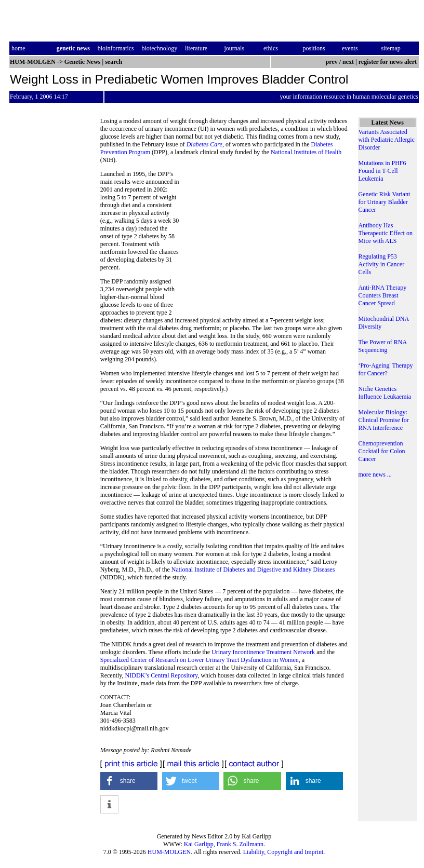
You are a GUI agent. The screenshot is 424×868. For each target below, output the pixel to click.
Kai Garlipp (199, 844)
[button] (129, 781)
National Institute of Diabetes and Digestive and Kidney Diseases (253, 569)
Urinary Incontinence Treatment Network (263, 652)
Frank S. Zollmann (240, 844)
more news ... (375, 474)
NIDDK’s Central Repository (162, 675)
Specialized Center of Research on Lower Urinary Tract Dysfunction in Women (200, 660)
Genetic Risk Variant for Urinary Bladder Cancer (385, 202)
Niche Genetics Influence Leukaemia (385, 393)
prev (332, 62)
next (348, 62)
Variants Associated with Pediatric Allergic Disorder (387, 140)
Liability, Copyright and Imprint (283, 852)
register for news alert (388, 62)
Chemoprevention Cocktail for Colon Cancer (382, 451)
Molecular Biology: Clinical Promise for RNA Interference (384, 420)
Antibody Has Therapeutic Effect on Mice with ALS (386, 233)
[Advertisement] (263, 241)
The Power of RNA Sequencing (383, 346)
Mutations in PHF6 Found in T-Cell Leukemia (382, 171)
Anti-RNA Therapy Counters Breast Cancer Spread (383, 295)
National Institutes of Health (306, 152)
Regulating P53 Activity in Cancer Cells (382, 264)
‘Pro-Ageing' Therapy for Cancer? (386, 369)
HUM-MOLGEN (169, 852)
